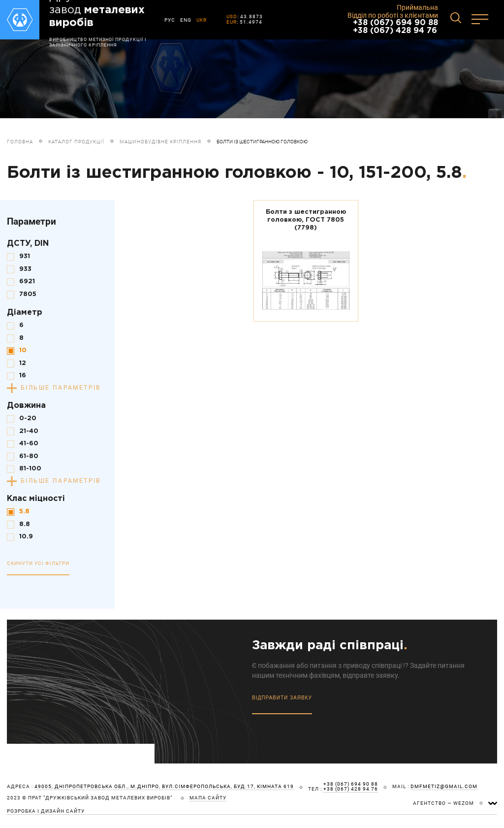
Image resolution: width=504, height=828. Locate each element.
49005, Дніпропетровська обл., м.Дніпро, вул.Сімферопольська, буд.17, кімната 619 (164, 787)
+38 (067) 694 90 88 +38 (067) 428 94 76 (395, 27)
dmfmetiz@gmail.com (444, 787)
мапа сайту (208, 798)
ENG (186, 20)
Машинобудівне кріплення (160, 142)
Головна (20, 142)
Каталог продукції (76, 142)
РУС (170, 20)
